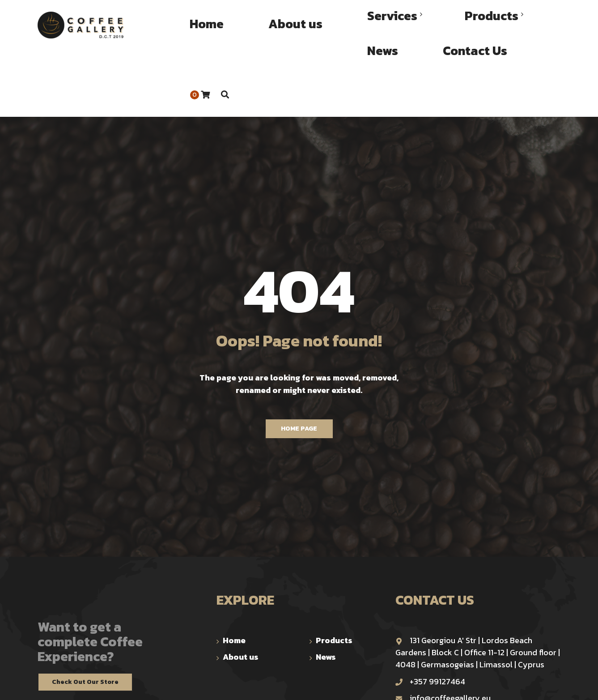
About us (241, 590)
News (326, 590)
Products (334, 574)
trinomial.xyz (258, 685)
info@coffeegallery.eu (443, 631)
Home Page (299, 362)
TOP (556, 685)
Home (234, 574)
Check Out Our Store (85, 615)
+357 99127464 (430, 615)
